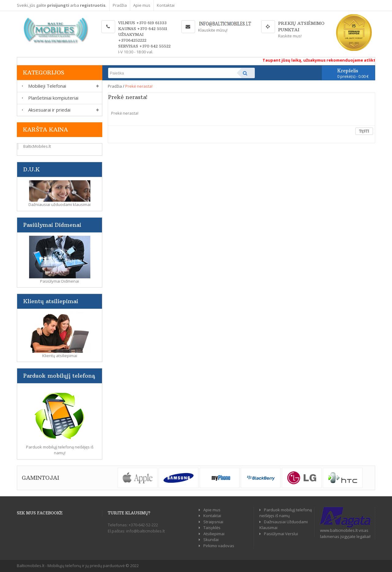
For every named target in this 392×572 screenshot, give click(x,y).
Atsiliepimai (214, 534)
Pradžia (120, 5)
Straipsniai (213, 522)
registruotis (93, 5)
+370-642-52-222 (143, 525)
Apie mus (142, 5)
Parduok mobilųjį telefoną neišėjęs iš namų (286, 513)
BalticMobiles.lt (37, 146)
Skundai (211, 540)
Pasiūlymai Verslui (281, 534)
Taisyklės (212, 528)
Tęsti (364, 131)
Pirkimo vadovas (219, 546)
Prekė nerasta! (139, 86)
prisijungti (58, 5)
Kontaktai (166, 5)
